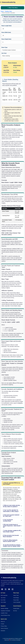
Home (2, 11)
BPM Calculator (4, 595)
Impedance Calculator (5, 611)
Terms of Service (4, 628)
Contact (2, 624)
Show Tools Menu (12, 8)
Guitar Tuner (16, 595)
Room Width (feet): (6, 32)
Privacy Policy (4, 626)
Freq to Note (16, 600)
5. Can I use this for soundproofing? (8, 520)
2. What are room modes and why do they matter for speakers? (11, 506)
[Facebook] (2, 589)
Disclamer (3, 631)
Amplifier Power (4, 613)
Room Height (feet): (6, 39)
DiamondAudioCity (8, 2)
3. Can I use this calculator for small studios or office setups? (11, 511)
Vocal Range (16, 598)
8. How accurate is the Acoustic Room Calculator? (11, 536)
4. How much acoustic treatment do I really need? (11, 516)
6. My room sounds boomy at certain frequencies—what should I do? (12, 526)
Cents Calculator (17, 602)
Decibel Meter (16, 608)
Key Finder (3, 600)
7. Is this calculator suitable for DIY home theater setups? (12, 531)
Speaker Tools (8, 11)
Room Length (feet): (7, 26)
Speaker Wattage (4, 608)
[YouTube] (9, 589)
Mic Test (15, 611)
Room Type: (5, 47)
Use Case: (4, 53)
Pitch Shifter (3, 602)
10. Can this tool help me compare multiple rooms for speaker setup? (12, 546)
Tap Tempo (3, 598)
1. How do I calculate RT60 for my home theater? (11, 484)
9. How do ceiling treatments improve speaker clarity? (10, 541)
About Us (3, 622)
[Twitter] (6, 589)
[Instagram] (13, 589)
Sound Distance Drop (5, 615)
